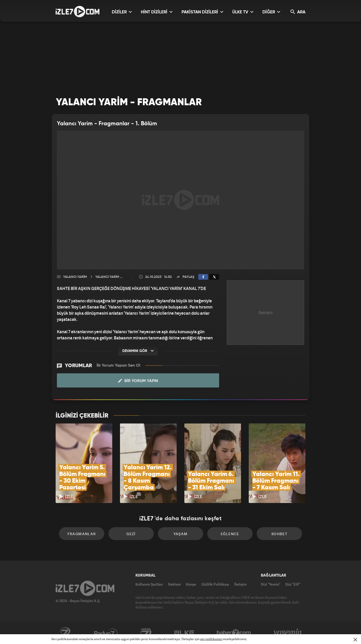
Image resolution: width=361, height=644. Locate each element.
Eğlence (230, 534)
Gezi (131, 534)
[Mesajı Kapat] (355, 640)
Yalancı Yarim (75, 277)
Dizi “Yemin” (270, 584)
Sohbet (279, 534)
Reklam (174, 584)
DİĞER (271, 12)
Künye (191, 584)
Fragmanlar (82, 534)
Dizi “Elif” (293, 584)
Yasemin (288, 633)
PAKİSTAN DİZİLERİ (202, 12)
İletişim (240, 584)
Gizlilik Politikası (215, 584)
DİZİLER (122, 12)
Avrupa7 (146, 633)
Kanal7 (65, 633)
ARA (298, 12)
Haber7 (234, 633)
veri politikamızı (211, 639)
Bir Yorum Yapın (138, 381)
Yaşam (181, 534)
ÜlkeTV (184, 633)
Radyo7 (106, 633)
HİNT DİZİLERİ (157, 12)
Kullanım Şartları (149, 584)
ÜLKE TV (243, 12)
